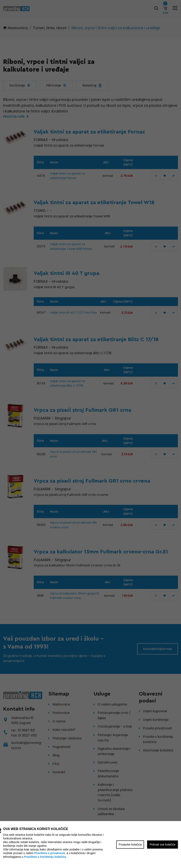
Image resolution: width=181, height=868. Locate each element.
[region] (90, 434)
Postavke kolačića (130, 845)
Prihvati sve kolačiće (163, 845)
